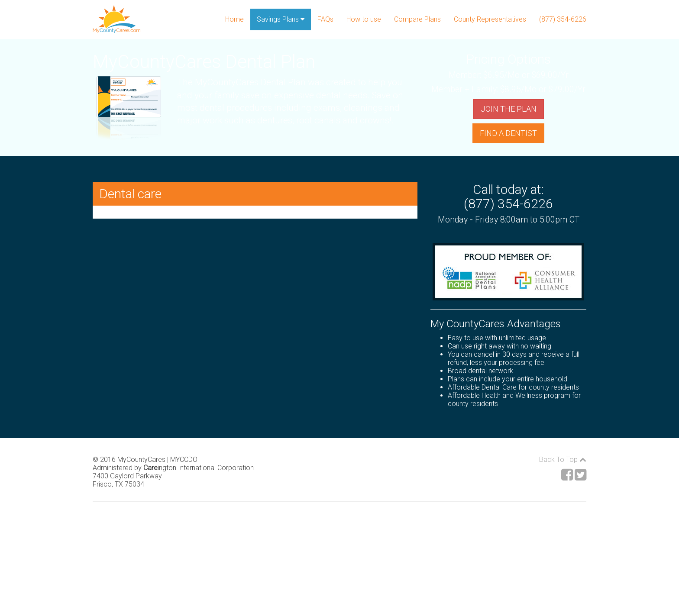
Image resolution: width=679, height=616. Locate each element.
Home (234, 19)
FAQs (325, 19)
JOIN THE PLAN (509, 109)
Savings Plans (281, 19)
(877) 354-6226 (563, 19)
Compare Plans (417, 19)
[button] (255, 194)
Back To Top (563, 460)
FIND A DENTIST (508, 133)
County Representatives (490, 19)
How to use (364, 19)
